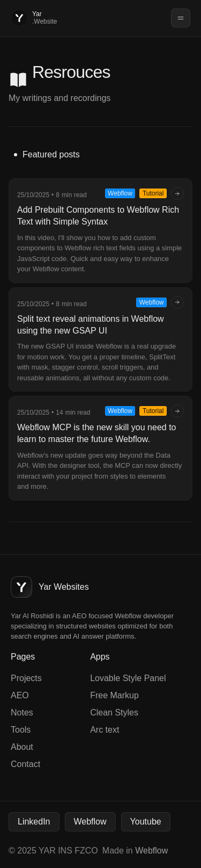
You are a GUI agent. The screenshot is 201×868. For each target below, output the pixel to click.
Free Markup (114, 695)
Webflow (90, 822)
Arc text (105, 730)
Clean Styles (114, 713)
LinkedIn (34, 822)
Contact (25, 764)
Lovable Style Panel (128, 678)
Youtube (146, 822)
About (22, 747)
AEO (20, 695)
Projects (26, 678)
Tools (21, 730)
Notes (22, 713)
